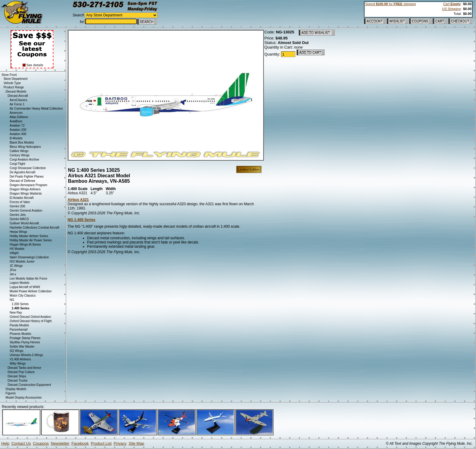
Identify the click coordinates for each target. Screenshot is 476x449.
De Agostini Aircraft (22, 172)
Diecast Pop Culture (21, 372)
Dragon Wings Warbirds (26, 194)
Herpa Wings (19, 232)
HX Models (17, 249)
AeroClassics (19, 100)
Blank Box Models (22, 143)
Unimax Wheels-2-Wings (26, 355)
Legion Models (20, 283)
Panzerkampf (19, 330)
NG (12, 300)
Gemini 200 (17, 206)
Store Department (16, 79)
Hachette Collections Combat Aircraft (34, 228)
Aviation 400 (18, 134)
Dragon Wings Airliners (25, 189)
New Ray (16, 313)
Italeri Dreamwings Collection (29, 257)
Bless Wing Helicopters (25, 147)
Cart (452, 4)
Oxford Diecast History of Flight (31, 321)
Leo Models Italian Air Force (29, 279)
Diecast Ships (17, 376)
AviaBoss (16, 121)
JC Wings (16, 266)
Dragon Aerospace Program (29, 185)
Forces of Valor (20, 202)
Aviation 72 (17, 126)
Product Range (14, 87)
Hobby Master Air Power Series (31, 240)
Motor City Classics (23, 296)
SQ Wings (17, 351)
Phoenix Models (20, 334)
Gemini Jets (18, 215)
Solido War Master (22, 347)
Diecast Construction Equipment (29, 385)
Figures (10, 393)
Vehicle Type (12, 83)
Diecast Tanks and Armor (24, 368)
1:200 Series (20, 304)
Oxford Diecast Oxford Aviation (31, 317)
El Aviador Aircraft (22, 198)
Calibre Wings (19, 151)
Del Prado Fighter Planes (27, 177)
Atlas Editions (19, 117)
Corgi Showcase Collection (28, 168)
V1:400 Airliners (20, 359)
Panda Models (19, 325)
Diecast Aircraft (18, 96)
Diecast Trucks (18, 381)
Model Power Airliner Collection (31, 291)
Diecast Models (16, 92)
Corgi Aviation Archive (24, 160)
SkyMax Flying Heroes (25, 342)
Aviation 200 (18, 130)
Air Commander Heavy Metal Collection (36, 109)
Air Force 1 (17, 104)
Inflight (14, 253)
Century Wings (20, 155)
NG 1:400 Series (82, 220)
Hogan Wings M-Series (25, 245)
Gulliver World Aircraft (24, 223)
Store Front (9, 75)
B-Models (16, 138)
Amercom (16, 113)
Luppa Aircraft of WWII (25, 287)
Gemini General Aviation (26, 211)
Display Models (16, 389)
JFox (13, 270)
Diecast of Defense (23, 181)
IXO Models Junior (22, 262)
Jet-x (13, 274)
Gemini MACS (19, 219)
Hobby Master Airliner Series (29, 236)
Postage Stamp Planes (25, 338)
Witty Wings (18, 364)
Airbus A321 (78, 200)
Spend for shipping (391, 4)
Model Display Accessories (24, 398)
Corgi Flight (17, 164)
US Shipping (451, 9)
